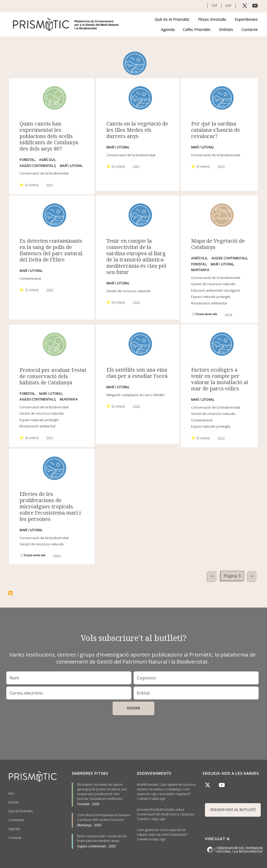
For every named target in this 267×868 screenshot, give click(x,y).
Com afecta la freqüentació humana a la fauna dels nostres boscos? (104, 817)
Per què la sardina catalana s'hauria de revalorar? (216, 130)
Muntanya (84, 825)
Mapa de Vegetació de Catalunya (218, 244)
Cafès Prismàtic (197, 29)
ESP (229, 5)
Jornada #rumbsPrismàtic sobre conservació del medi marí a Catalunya (166, 812)
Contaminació (30, 278)
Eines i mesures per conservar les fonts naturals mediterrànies (102, 838)
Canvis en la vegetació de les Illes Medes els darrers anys (137, 130)
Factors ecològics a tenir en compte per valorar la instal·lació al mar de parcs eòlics (220, 379)
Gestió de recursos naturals (129, 291)
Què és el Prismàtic (172, 19)
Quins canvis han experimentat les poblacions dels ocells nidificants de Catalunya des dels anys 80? (49, 136)
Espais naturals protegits (211, 297)
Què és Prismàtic (21, 811)
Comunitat (16, 820)
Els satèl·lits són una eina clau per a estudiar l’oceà (137, 373)
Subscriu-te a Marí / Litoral (10, 593)
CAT (214, 5)
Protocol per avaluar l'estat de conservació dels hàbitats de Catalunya (53, 376)
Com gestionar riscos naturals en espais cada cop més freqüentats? (162, 832)
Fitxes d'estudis (212, 19)
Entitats (226, 29)
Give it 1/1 (22, 185)
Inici (11, 793)
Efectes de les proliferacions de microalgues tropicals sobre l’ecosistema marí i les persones (50, 506)
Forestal (83, 804)
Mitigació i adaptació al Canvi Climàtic (135, 395)
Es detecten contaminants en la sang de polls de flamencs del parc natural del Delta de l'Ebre (51, 250)
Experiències (246, 19)
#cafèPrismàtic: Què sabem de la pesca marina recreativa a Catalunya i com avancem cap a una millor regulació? (166, 789)
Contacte (250, 29)
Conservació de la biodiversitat (44, 173)
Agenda (168, 29)
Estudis (14, 802)
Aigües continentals (92, 846)
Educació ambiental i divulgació (216, 290)
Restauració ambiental (209, 303)
